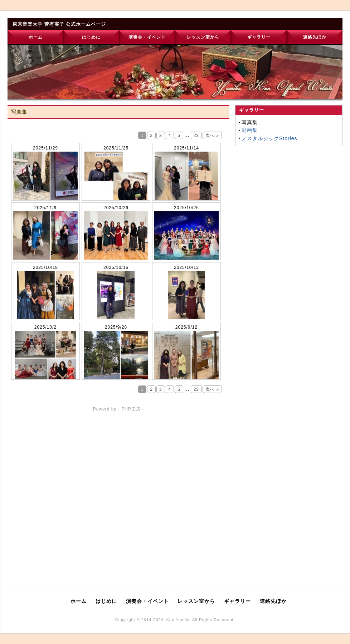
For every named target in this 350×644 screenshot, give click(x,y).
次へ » (212, 136)
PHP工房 (131, 409)
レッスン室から (203, 37)
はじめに (91, 37)
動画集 (250, 130)
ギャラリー (259, 37)
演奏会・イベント (147, 37)
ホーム (36, 37)
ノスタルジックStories (269, 138)
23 (196, 136)
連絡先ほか (315, 37)
